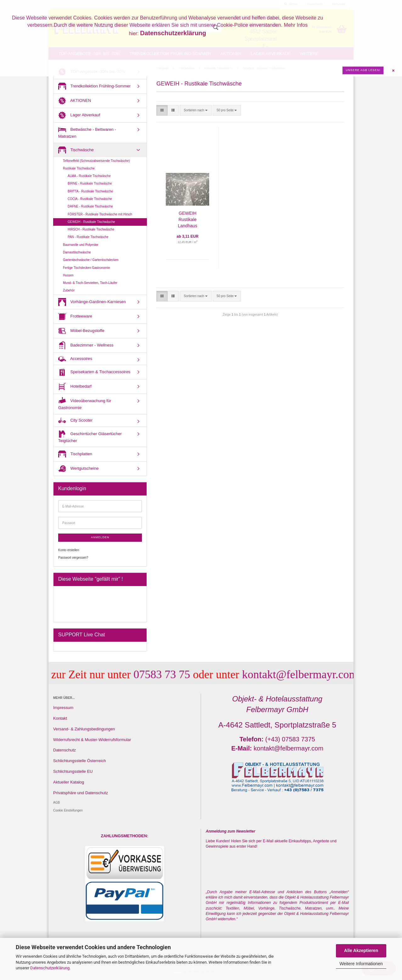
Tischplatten (75, 454)
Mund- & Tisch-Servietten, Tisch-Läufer (90, 283)
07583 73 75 (155, 674)
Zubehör (69, 290)
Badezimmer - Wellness (86, 345)
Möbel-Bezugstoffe (81, 331)
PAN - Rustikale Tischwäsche (88, 237)
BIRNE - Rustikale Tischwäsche (90, 183)
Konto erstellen (69, 550)
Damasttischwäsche (77, 252)
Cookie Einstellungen (68, 810)
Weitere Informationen (361, 964)
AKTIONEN (75, 101)
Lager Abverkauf (79, 115)
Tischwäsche (76, 150)
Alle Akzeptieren (361, 950)
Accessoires (75, 359)
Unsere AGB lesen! (363, 70)
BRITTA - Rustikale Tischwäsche (90, 191)
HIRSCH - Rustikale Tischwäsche (91, 229)
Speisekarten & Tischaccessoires (94, 372)
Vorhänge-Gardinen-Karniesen (92, 302)
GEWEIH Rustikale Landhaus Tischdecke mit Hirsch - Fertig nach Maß (188, 220)
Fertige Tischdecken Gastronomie (87, 268)
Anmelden (100, 537)
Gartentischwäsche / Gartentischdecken (91, 260)
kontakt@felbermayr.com (293, 674)
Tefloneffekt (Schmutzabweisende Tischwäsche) (96, 161)
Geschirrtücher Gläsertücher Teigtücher (90, 437)
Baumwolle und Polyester (81, 245)
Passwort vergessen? (73, 558)
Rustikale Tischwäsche (79, 168)
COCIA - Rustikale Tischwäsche (90, 199)
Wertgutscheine (78, 469)
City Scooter (75, 421)
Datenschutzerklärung (50, 968)
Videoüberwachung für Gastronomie (85, 404)
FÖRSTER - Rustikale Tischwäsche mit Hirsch (100, 214)
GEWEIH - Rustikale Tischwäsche (91, 222)
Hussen (68, 275)
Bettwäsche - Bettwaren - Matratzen (87, 132)
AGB (56, 803)
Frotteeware (75, 316)
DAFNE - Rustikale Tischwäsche (90, 206)
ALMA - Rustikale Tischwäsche (89, 176)
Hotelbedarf (75, 387)
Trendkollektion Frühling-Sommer (94, 86)
